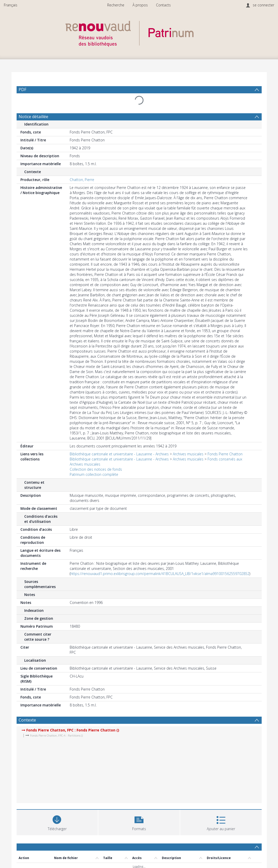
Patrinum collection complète (94, 474)
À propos (140, 5)
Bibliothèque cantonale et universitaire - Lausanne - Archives (119, 454)
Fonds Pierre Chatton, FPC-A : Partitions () (56, 735)
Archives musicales (188, 454)
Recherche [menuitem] (116, 5)
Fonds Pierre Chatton (225, 454)
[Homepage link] (139, 32)
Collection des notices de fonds (96, 469)
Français (11, 5)
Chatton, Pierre (82, 180)
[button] (139, 822)
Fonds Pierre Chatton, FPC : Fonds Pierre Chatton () (73, 730)
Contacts (163, 5)
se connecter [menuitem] (263, 5)
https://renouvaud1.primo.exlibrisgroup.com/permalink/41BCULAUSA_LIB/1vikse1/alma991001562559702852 (160, 574)
